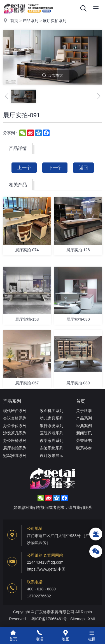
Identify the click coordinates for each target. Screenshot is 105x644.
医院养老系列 (52, 433)
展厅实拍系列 (55, 21)
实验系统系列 (52, 448)
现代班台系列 (15, 411)
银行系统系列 (52, 426)
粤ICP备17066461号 (49, 619)
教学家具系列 (52, 440)
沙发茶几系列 (15, 433)
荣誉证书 (84, 440)
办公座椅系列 (15, 440)
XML (92, 619)
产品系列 (31, 21)
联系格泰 (84, 448)
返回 (83, 168)
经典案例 (84, 426)
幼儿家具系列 (52, 418)
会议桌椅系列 (15, 418)
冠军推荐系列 (15, 456)
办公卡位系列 (15, 426)
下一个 (55, 168)
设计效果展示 (52, 456)
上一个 (24, 168)
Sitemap (77, 619)
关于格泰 (84, 411)
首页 (14, 21)
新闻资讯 (84, 433)
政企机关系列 (52, 411)
